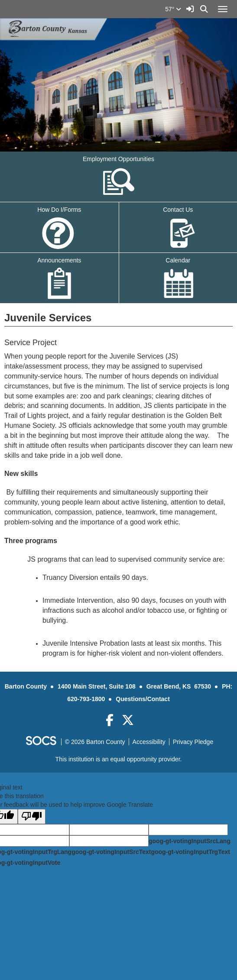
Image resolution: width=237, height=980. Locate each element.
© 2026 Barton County (95, 742)
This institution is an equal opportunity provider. (119, 759)
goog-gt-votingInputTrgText (190, 852)
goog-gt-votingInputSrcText (111, 852)
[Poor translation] (32, 817)
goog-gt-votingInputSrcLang (190, 841)
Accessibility (149, 742)
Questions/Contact (143, 699)
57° (173, 9)
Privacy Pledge (193, 742)
